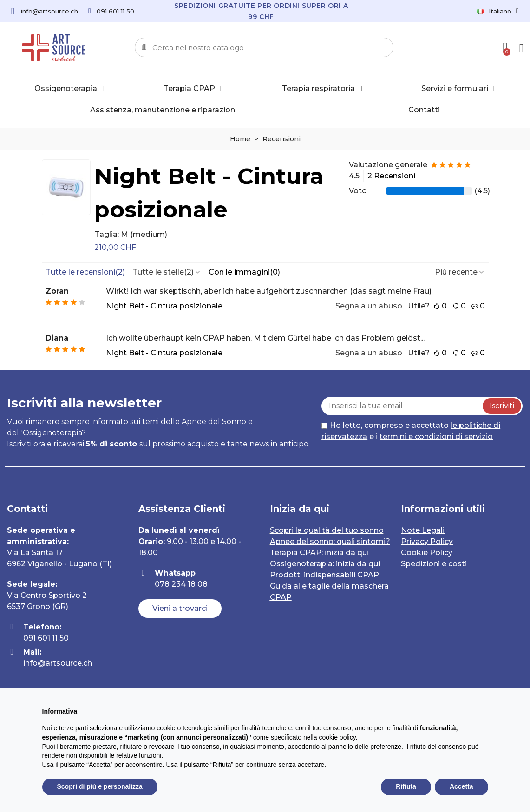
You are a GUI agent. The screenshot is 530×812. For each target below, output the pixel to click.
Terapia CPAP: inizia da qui (319, 553)
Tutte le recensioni (85, 272)
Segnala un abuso (369, 306)
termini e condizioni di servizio (436, 436)
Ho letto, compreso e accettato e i (411, 431)
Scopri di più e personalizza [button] (100, 786)
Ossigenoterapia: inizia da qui (325, 564)
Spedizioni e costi (434, 564)
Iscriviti (502, 406)
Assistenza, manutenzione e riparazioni (164, 110)
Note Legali (423, 530)
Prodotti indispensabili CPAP (324, 575)
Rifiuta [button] (406, 786)
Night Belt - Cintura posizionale (209, 193)
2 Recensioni (391, 176)
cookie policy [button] (337, 737)
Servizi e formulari (458, 89)
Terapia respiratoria (322, 89)
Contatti (424, 110)
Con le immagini (244, 272)
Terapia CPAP (193, 89)
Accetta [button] (461, 786)
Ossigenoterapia (69, 89)
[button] (180, 609)
